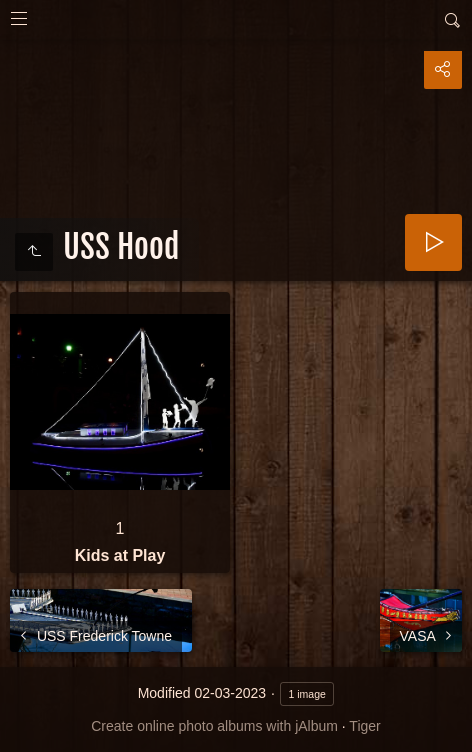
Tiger (364, 726)
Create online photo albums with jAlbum (214, 726)
